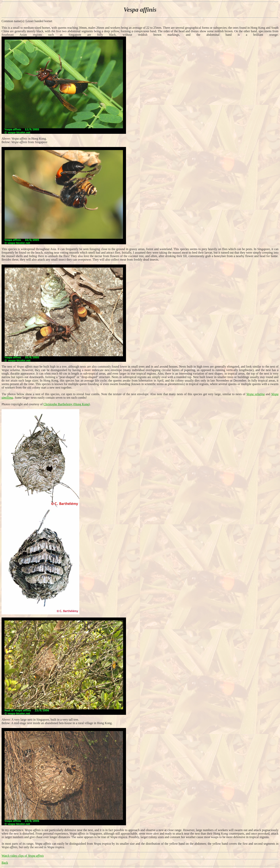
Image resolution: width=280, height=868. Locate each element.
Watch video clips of (23, 856)
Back (5, 863)
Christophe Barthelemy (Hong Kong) (67, 404)
